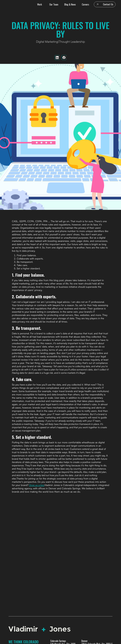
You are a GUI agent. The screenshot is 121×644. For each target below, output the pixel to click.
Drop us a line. (37, 485)
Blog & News (70, 4)
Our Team (54, 4)
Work (40, 4)
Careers (85, 4)
